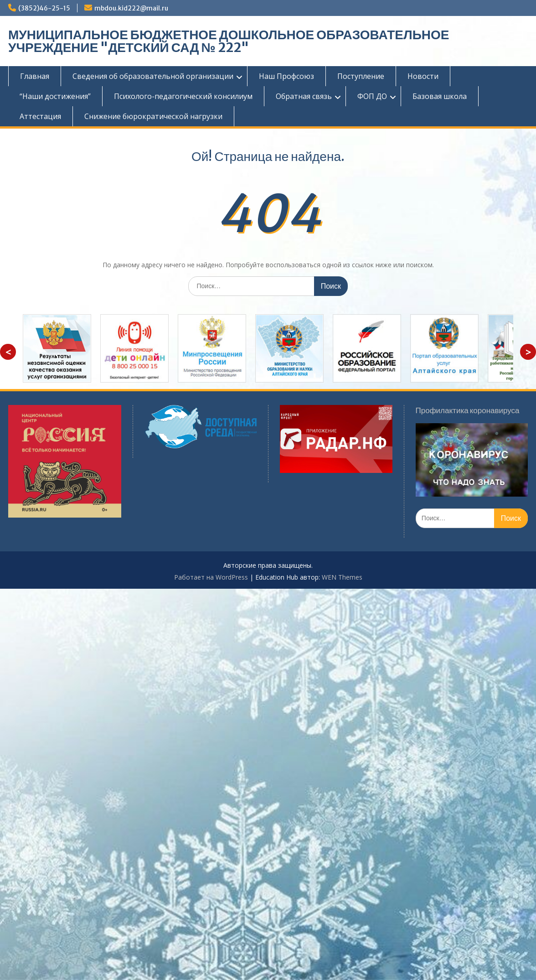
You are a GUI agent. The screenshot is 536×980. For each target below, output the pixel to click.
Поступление (361, 76)
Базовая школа (440, 96)
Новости (423, 76)
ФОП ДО (372, 96)
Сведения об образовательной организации (153, 76)
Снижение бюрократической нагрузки (153, 116)
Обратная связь (304, 96)
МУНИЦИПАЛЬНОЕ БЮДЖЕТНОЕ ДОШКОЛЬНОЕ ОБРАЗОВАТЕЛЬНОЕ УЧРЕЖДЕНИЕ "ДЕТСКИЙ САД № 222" (229, 41)
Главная (35, 76)
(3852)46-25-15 (44, 8)
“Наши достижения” (55, 96)
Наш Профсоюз (286, 76)
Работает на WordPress (211, 577)
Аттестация (40, 116)
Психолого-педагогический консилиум (183, 96)
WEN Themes (342, 577)
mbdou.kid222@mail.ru (131, 8)
